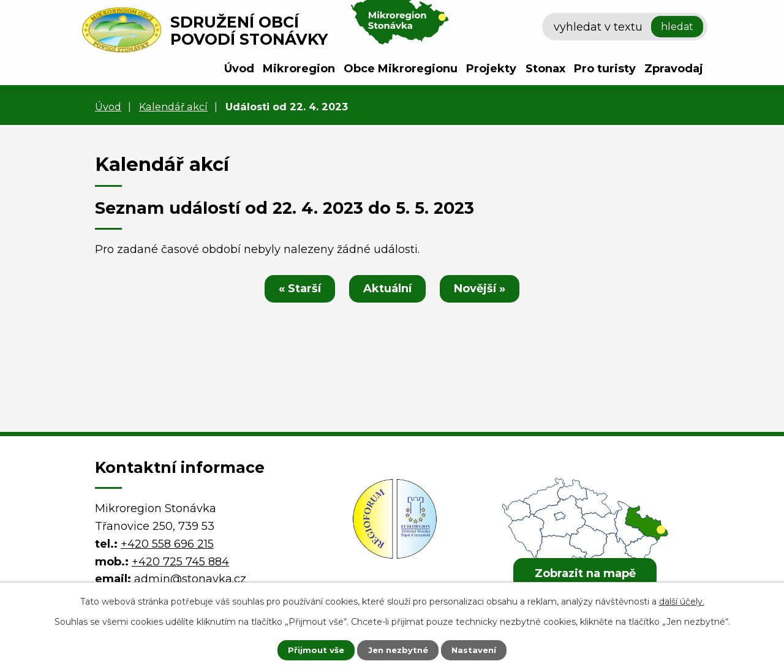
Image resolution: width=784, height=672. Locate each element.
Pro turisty (605, 69)
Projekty (491, 69)
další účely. (682, 600)
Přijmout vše (309, 649)
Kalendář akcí (173, 107)
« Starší (295, 289)
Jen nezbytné (398, 649)
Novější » (484, 289)
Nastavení (481, 649)
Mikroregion (299, 69)
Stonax (545, 69)
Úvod (239, 69)
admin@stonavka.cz (190, 579)
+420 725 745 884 (180, 562)
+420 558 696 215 (167, 544)
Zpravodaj (674, 69)
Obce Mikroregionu (401, 69)
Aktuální (387, 289)
